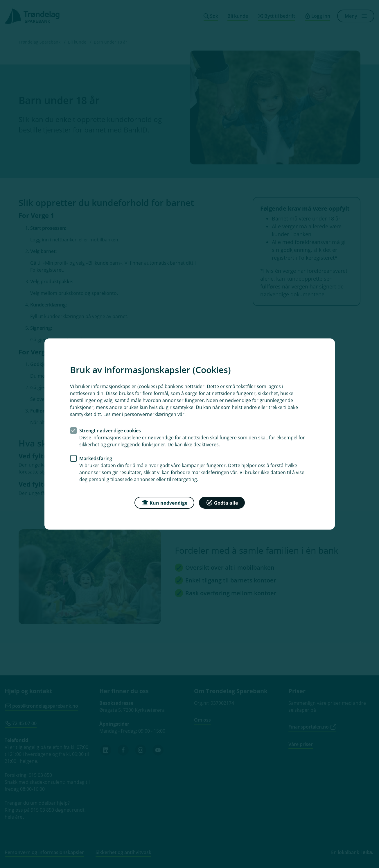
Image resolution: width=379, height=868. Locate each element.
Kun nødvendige (164, 502)
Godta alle (222, 502)
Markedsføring (96, 458)
